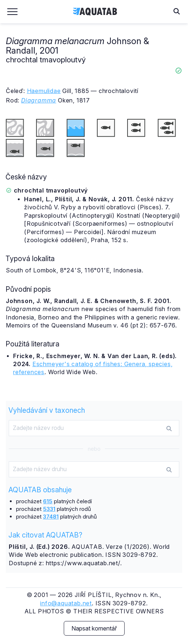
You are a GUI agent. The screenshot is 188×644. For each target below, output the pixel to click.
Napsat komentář (94, 628)
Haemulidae (44, 91)
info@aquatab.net (66, 603)
